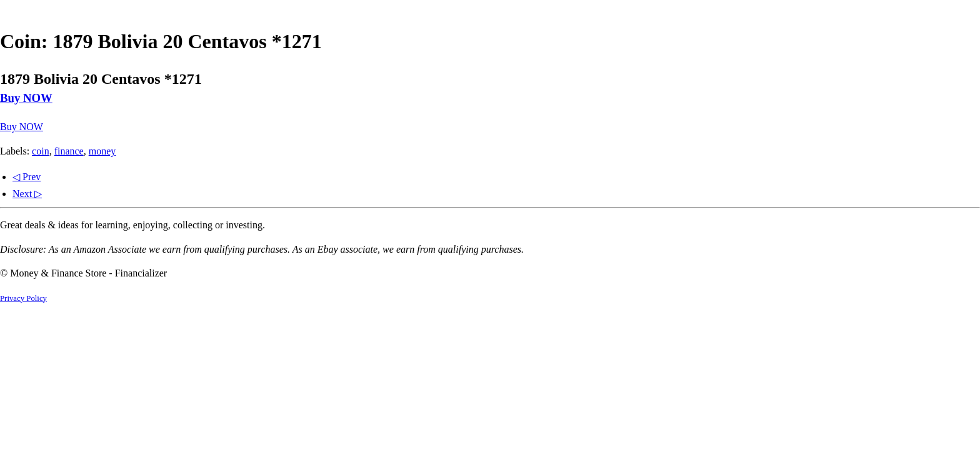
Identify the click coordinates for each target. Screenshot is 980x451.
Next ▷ (27, 194)
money (102, 151)
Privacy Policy (23, 298)
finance (69, 151)
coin (41, 151)
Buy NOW (26, 98)
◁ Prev (27, 177)
